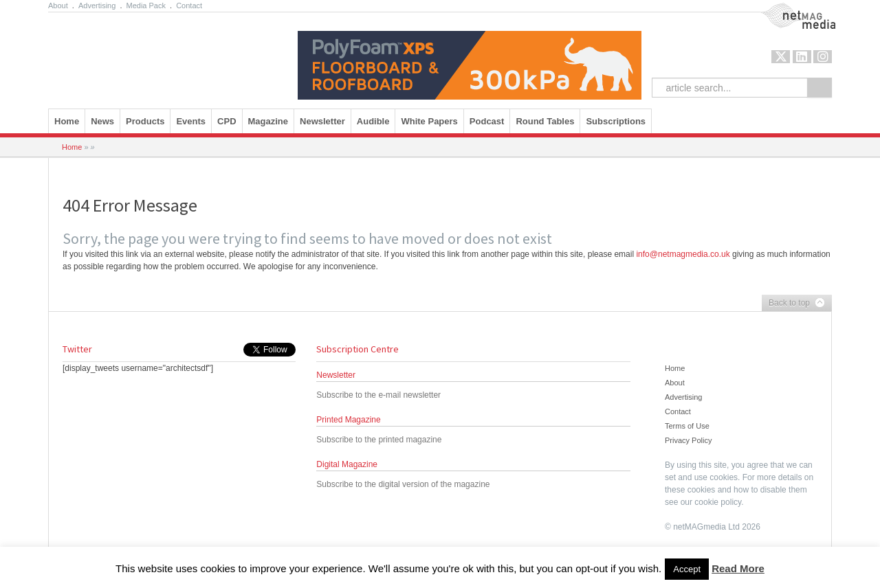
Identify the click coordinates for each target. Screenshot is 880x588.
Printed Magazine (348, 420)
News (102, 121)
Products (145, 121)
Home (67, 121)
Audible (373, 121)
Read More (738, 568)
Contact (189, 5)
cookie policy (718, 502)
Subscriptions (616, 121)
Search (819, 88)
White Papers (429, 121)
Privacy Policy (688, 440)
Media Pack (146, 5)
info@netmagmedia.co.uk (683, 254)
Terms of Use (687, 426)
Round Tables (545, 121)
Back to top (793, 304)
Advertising (97, 5)
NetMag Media (786, 9)
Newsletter (322, 121)
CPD (227, 121)
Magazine (268, 121)
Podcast (487, 121)
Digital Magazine (347, 464)
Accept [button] (687, 569)
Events (191, 121)
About (58, 5)
